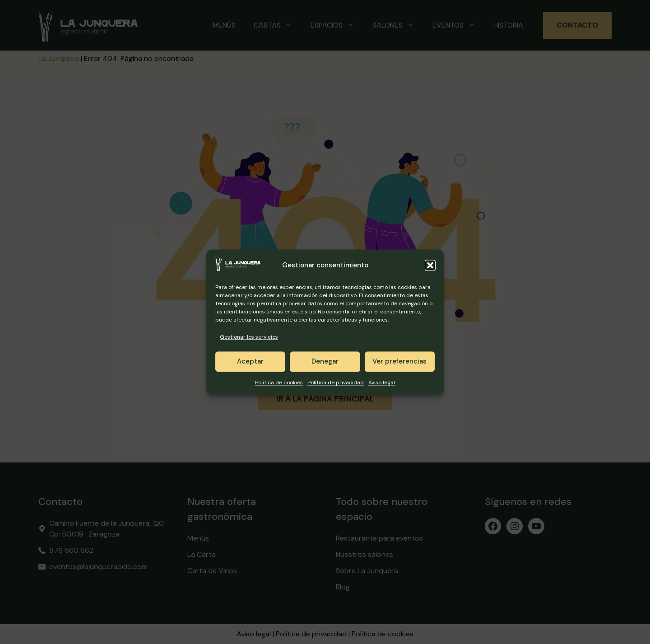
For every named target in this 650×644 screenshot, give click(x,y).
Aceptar (250, 362)
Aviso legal (382, 383)
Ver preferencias (399, 362)
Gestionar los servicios (249, 337)
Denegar (325, 362)
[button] (430, 266)
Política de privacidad (336, 383)
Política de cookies (279, 383)
